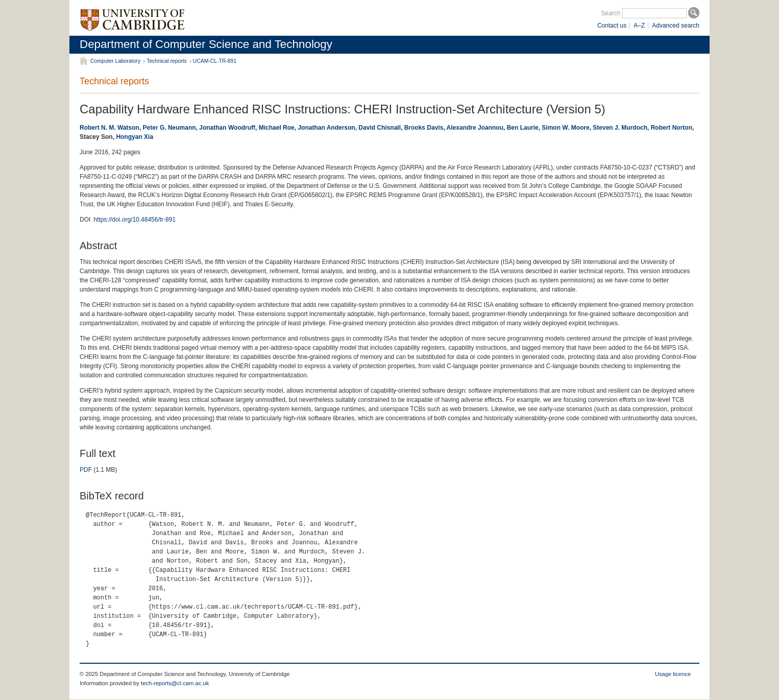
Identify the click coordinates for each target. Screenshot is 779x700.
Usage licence (673, 674)
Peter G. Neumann (169, 128)
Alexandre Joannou (475, 128)
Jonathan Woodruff (227, 128)
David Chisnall (380, 128)
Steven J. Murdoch (620, 128)
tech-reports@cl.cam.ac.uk (175, 683)
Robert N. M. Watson (109, 128)
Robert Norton (672, 128)
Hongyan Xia (135, 137)
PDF (86, 470)
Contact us (612, 26)
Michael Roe (277, 128)
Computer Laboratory (115, 61)
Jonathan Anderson (326, 128)
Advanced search (676, 26)
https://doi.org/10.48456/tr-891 (135, 220)
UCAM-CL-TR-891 (215, 61)
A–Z (639, 26)
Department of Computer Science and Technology (206, 44)
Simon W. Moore (565, 128)
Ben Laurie (523, 128)
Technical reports (167, 61)
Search (611, 13)
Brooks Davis (424, 128)
